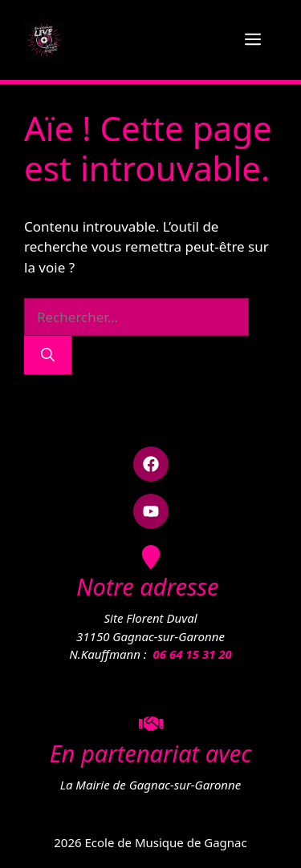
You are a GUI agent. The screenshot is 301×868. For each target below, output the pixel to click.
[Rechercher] (48, 355)
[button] (151, 464)
